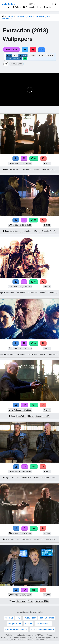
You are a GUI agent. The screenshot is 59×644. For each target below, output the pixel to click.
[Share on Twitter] (25, 50)
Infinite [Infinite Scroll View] (23, 55)
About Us (9, 618)
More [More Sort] (49, 55)
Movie (10, 16)
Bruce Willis (33, 293)
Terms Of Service (47, 618)
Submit (17, 7)
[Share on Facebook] (42, 50)
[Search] (55, 4)
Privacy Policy (30, 618)
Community (29, 7)
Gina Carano (15, 169)
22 (34, 220)
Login (40, 7)
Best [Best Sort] (41, 55)
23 (34, 158)
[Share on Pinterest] (33, 50)
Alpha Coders (8, 4)
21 (34, 343)
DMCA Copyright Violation (16, 629)
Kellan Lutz (27, 169)
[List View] (15, 55)
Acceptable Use (15, 624)
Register (48, 7)
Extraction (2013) (24, 16)
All (6, 64)
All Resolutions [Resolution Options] (14, 59)
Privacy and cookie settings (42, 629)
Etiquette (29, 624)
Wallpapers (16, 64)
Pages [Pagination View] (32, 55)
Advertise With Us (43, 624)
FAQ (18, 618)
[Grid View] (9, 55)
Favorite (12, 50)
